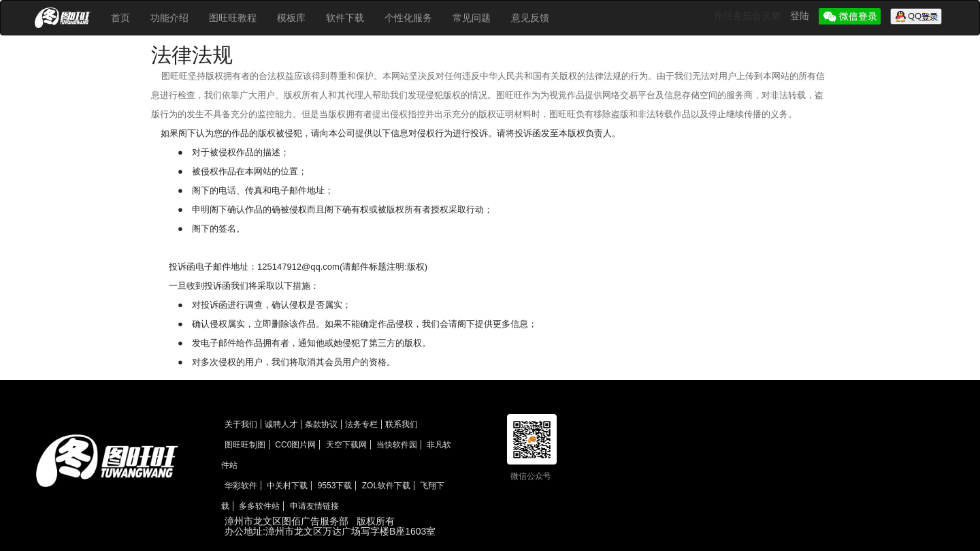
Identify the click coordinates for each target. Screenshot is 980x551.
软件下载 (345, 18)
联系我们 (402, 424)
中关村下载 (287, 486)
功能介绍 (169, 18)
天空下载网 (346, 445)
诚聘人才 (281, 424)
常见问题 (472, 18)
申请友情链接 (314, 506)
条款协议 (321, 424)
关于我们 (241, 424)
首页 (120, 18)
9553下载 (335, 486)
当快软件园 (397, 445)
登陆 (801, 16)
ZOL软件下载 (386, 486)
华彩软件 (241, 486)
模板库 (291, 18)
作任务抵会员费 (749, 16)
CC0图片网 (295, 445)
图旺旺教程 (233, 18)
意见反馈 (530, 18)
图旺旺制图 (245, 445)
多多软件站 (259, 506)
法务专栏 (361, 424)
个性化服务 (408, 18)
